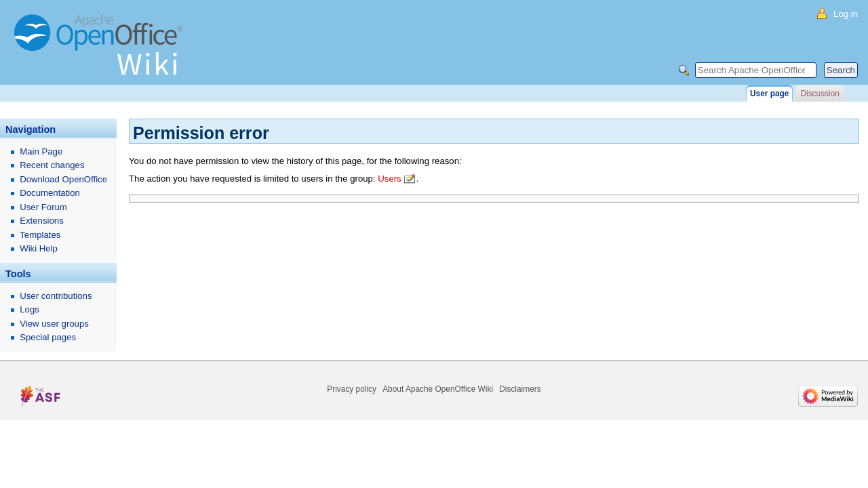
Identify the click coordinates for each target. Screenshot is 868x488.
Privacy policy (352, 389)
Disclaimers (520, 389)
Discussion (820, 94)
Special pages (48, 337)
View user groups (54, 324)
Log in (846, 14)
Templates (40, 235)
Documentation (50, 193)
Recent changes (52, 165)
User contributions (56, 296)
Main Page (41, 151)
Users (389, 179)
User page (769, 94)
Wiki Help (39, 248)
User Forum (43, 207)
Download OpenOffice (63, 179)
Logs (29, 309)
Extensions (42, 221)
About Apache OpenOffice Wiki (438, 389)
